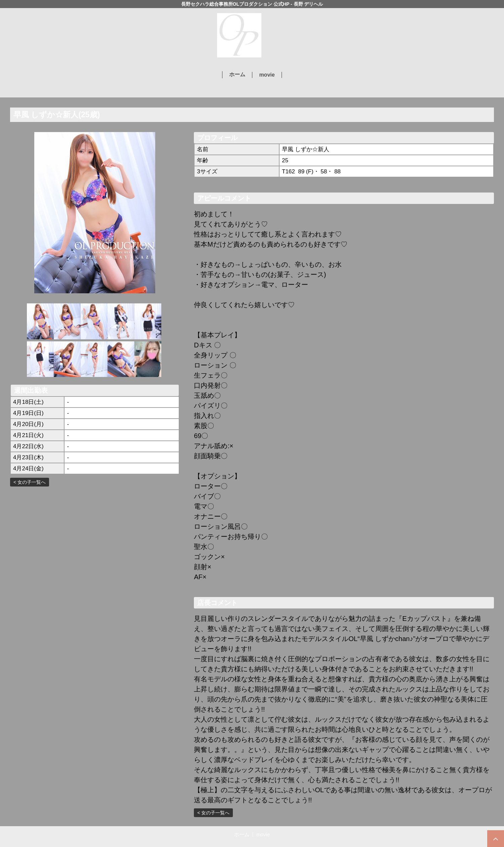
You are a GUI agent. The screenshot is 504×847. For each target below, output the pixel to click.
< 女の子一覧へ (30, 482)
